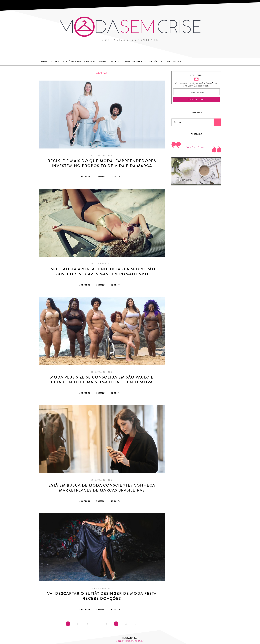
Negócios (156, 61)
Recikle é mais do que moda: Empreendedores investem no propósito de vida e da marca (102, 163)
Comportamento (135, 61)
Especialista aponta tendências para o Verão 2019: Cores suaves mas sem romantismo (102, 272)
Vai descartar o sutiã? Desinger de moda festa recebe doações (102, 596)
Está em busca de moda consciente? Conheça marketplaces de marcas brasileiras (102, 488)
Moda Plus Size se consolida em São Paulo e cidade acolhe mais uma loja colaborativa (102, 380)
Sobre (55, 61)
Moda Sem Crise (194, 147)
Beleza (115, 61)
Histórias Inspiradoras (79, 61)
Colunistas (174, 61)
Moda (103, 61)
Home (44, 61)
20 (126, 624)
